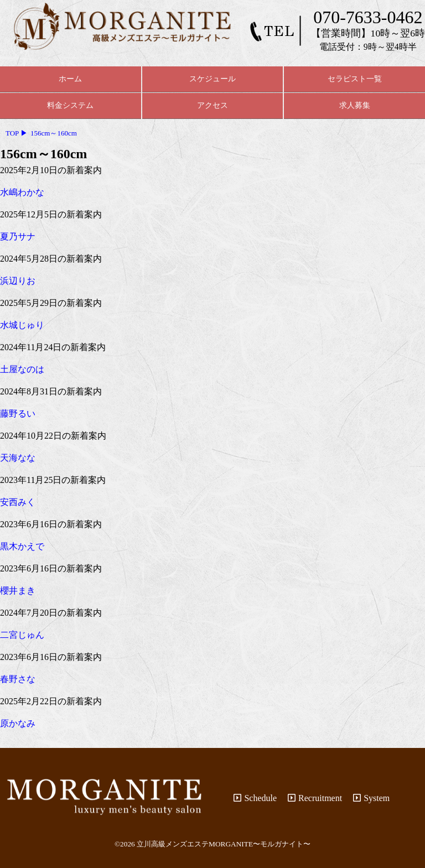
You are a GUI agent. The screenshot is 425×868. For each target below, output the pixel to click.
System (371, 798)
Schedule (255, 798)
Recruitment (315, 798)
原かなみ (18, 723)
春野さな (18, 679)
